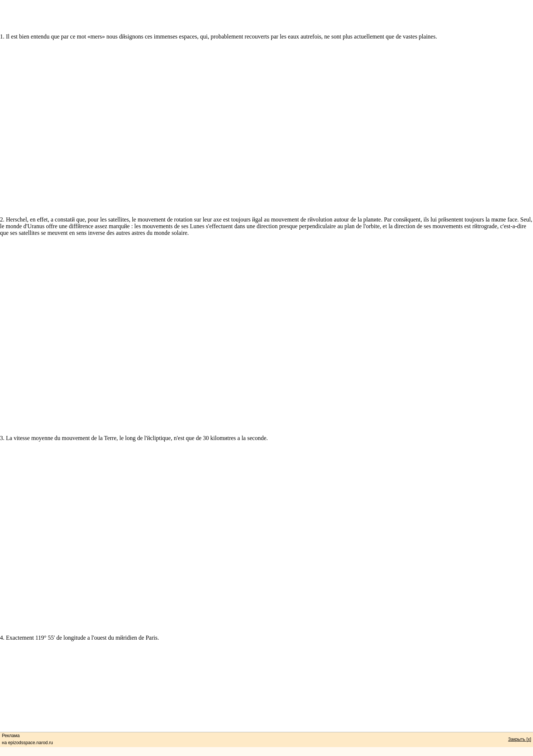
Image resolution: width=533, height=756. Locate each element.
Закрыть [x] (520, 739)
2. (2, 253)
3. (2, 509)
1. (2, 36)
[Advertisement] (266, 17)
